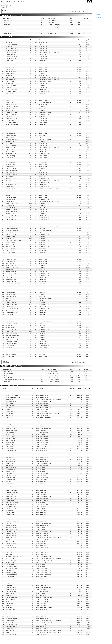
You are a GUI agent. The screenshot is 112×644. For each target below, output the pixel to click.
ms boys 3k (98, 14)
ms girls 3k (98, 18)
